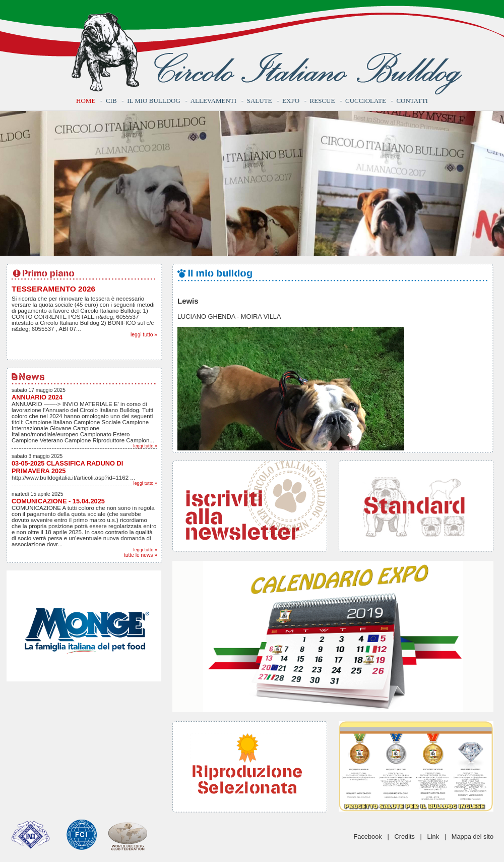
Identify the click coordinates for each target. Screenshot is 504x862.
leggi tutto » (144, 335)
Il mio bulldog (154, 101)
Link (433, 837)
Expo (291, 101)
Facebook (368, 837)
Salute (260, 101)
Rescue (323, 101)
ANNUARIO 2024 (37, 397)
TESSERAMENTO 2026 (53, 289)
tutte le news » (141, 555)
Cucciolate (366, 101)
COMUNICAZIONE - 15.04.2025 (58, 501)
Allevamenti (213, 101)
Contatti (412, 101)
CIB (111, 101)
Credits (404, 837)
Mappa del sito (472, 837)
